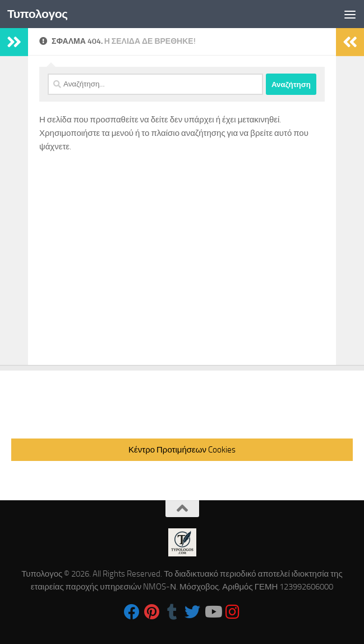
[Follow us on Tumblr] (172, 612)
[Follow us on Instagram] (233, 612)
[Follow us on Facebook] (132, 612)
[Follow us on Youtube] (213, 612)
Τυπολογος (38, 14)
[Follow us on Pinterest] (152, 612)
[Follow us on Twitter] (192, 612)
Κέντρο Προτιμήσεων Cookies (182, 450)
